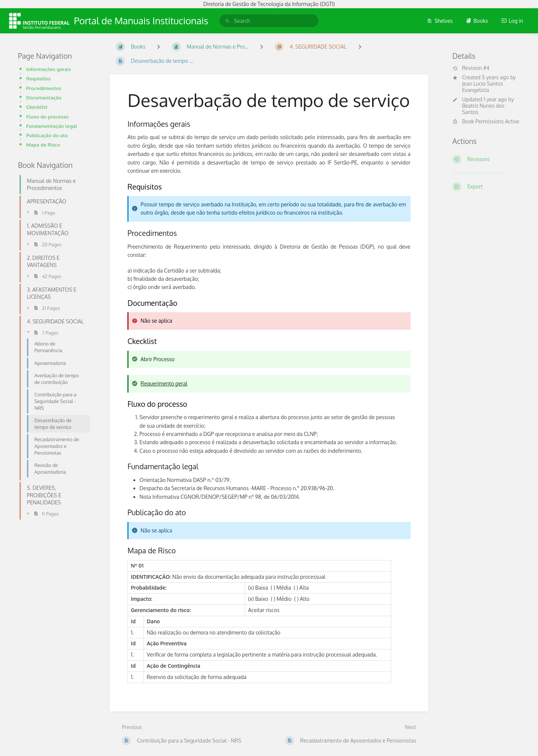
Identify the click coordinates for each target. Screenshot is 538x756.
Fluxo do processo (47, 116)
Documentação (44, 97)
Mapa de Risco (43, 145)
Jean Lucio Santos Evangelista (483, 87)
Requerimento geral (164, 383)
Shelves (440, 21)
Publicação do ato (47, 135)
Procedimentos (44, 88)
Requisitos (38, 78)
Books (477, 21)
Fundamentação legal (52, 126)
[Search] (228, 21)
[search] (269, 21)
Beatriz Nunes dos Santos (483, 109)
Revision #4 (471, 68)
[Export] (486, 187)
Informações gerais (49, 69)
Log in (512, 21)
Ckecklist (37, 107)
